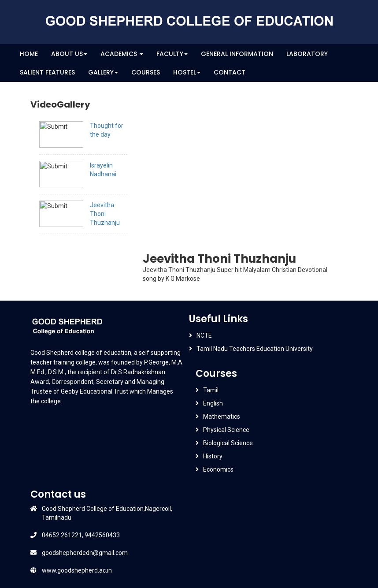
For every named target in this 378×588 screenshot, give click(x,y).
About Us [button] (69, 54)
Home (29, 54)
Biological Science (228, 443)
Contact (230, 72)
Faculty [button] (172, 54)
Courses (146, 72)
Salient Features (47, 72)
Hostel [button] (187, 72)
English (213, 403)
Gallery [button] (103, 72)
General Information (237, 54)
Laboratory (307, 54)
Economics (218, 469)
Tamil (211, 390)
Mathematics (222, 417)
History (213, 456)
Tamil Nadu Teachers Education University (255, 349)
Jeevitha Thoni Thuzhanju (105, 214)
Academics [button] (122, 54)
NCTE (204, 335)
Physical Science (226, 430)
